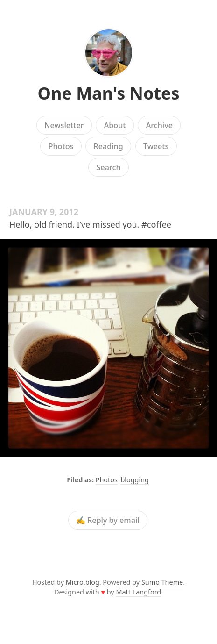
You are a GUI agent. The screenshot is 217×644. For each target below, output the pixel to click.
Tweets (156, 146)
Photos (61, 146)
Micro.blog (83, 582)
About (115, 125)
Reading (108, 146)
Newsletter (64, 125)
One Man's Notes (108, 93)
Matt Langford (138, 592)
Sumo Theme (162, 582)
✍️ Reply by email (108, 520)
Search (108, 167)
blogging (134, 480)
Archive (159, 125)
